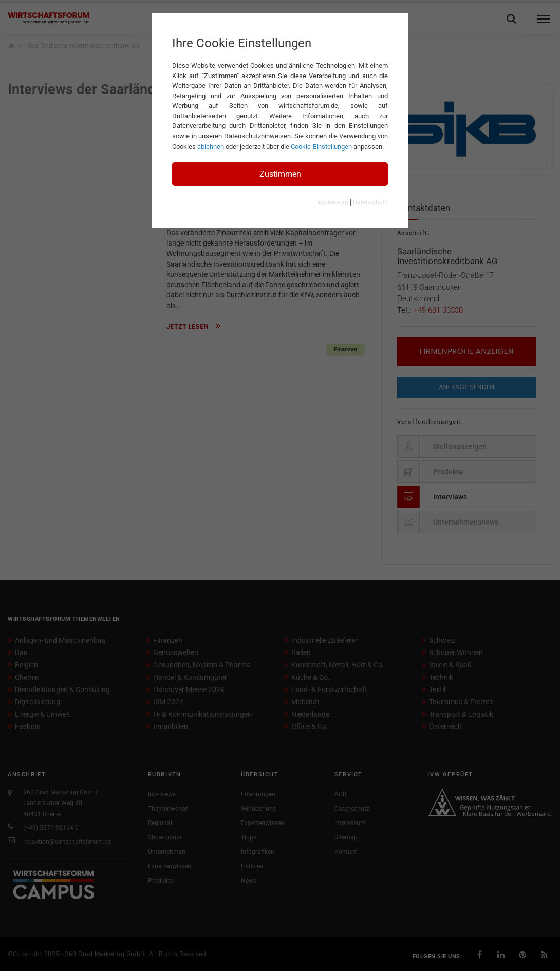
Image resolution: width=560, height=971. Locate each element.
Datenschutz (370, 202)
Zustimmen (280, 174)
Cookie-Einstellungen (321, 147)
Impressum (333, 202)
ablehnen (211, 147)
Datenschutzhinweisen (257, 136)
